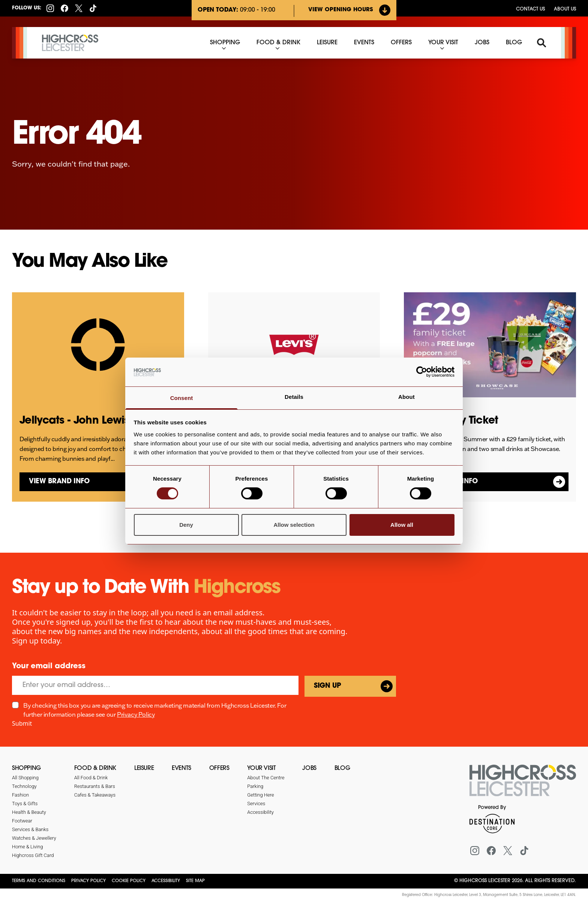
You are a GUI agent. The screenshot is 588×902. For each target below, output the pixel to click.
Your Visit (261, 768)
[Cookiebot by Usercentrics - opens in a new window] (422, 372)
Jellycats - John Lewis (74, 421)
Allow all (402, 525)
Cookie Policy (129, 881)
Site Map (195, 881)
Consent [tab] (182, 398)
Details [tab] (294, 397)
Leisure (144, 768)
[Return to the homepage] (523, 785)
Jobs (309, 768)
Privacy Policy (136, 714)
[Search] (541, 43)
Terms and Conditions (39, 881)
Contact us (530, 9)
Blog (342, 768)
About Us (565, 9)
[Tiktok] (93, 8)
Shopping (26, 768)
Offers (219, 768)
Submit (22, 723)
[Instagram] (50, 8)
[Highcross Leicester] (70, 43)
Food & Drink (95, 768)
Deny (186, 525)
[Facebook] (64, 8)
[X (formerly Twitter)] (79, 8)
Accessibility (166, 881)
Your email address (49, 666)
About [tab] (406, 397)
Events (181, 768)
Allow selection (294, 525)
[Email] (155, 685)
